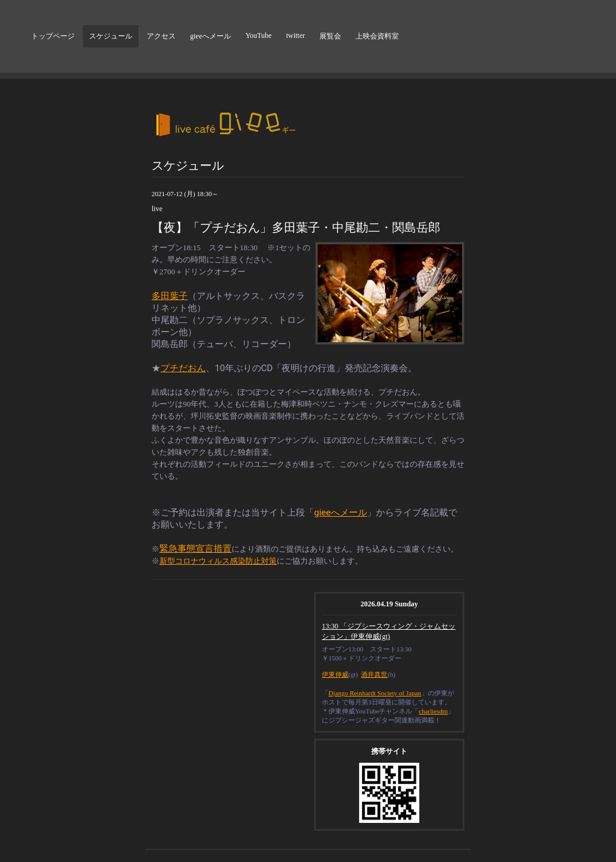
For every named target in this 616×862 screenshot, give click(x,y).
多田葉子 (170, 296)
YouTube (259, 35)
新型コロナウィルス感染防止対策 (218, 561)
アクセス (161, 36)
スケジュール (111, 36)
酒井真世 (374, 674)
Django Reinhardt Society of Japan (375, 693)
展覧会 (330, 36)
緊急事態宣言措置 (196, 549)
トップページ (53, 36)
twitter (296, 35)
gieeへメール (211, 36)
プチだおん (183, 368)
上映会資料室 (377, 36)
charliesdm (433, 711)
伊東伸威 (335, 674)
